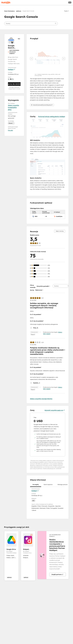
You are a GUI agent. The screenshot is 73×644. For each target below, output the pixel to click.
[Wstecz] (31, 59)
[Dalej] (64, 59)
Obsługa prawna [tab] (62, 485)
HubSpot (11, 69)
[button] (66, 11)
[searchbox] (31, 23)
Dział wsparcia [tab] (48, 485)
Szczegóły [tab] (36, 485)
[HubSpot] (6, 2)
